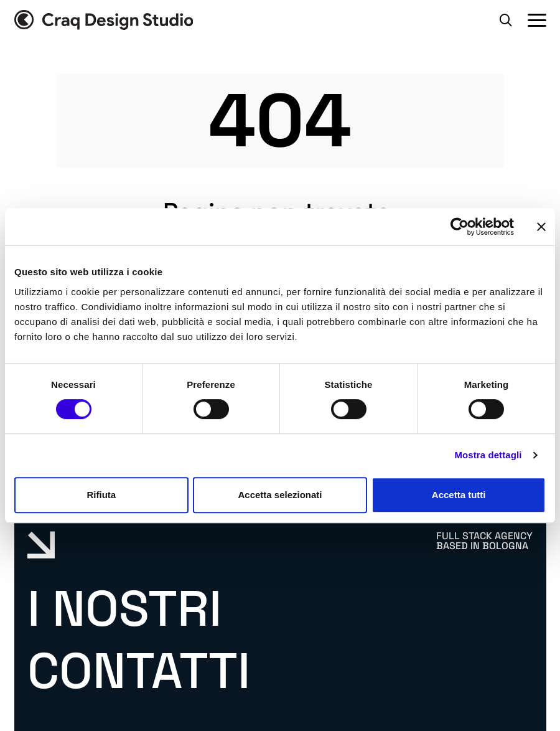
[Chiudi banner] (541, 227)
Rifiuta (101, 495)
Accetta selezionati (280, 495)
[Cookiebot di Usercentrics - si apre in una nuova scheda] (460, 227)
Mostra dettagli (488, 455)
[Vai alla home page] (104, 20)
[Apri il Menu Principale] (537, 20)
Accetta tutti (459, 495)
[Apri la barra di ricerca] (506, 20)
